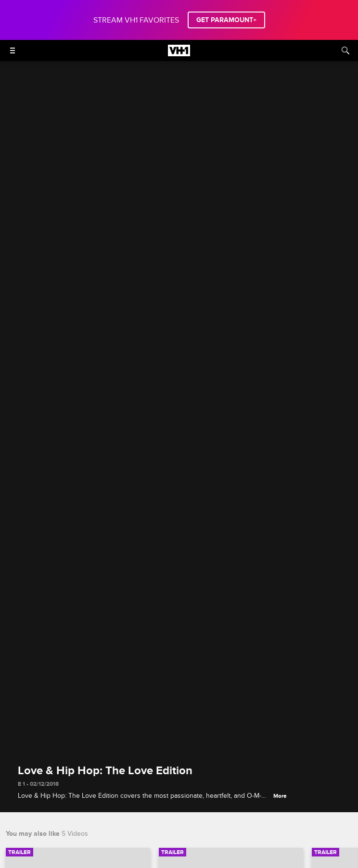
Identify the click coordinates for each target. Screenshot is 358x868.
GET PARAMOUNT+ (226, 20)
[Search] (345, 50)
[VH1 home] (179, 54)
